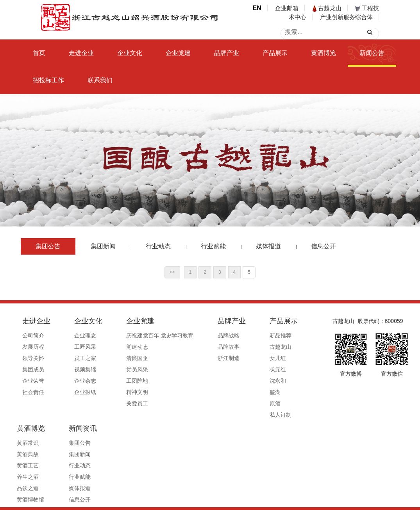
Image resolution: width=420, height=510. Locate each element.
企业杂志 (74, 381)
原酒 (231, 403)
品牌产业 (227, 53)
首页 (39, 53)
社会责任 (33, 392)
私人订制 (237, 415)
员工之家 (74, 358)
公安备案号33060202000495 (305, 501)
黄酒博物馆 (281, 392)
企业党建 (178, 53)
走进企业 (81, 53)
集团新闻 (103, 246)
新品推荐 (237, 335)
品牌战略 (196, 335)
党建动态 (116, 347)
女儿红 (234, 358)
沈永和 (234, 381)
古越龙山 (327, 8)
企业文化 (130, 53)
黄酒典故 (278, 347)
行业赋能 (213, 246)
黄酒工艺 (278, 358)
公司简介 (33, 335)
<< (172, 272)
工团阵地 (116, 381)
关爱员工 (116, 403)
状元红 (234, 369)
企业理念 (74, 335)
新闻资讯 (281, 410)
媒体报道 (268, 246)
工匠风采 (74, 347)
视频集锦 (74, 369)
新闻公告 (372, 53)
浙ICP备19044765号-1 (241, 501)
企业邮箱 (287, 8)
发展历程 (33, 347)
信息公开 (323, 246)
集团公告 (48, 246)
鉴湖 (231, 392)
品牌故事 (196, 347)
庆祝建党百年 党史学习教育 (138, 335)
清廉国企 (116, 358)
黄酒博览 (323, 53)
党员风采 (116, 369)
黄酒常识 (278, 335)
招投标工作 (48, 80)
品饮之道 (278, 381)
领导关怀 (33, 358)
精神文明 (116, 392)
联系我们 (100, 80)
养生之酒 (278, 369)
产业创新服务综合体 (346, 17)
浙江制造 (196, 358)
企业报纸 (74, 392)
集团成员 (33, 369)
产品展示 (275, 53)
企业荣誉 (33, 381)
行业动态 (158, 246)
